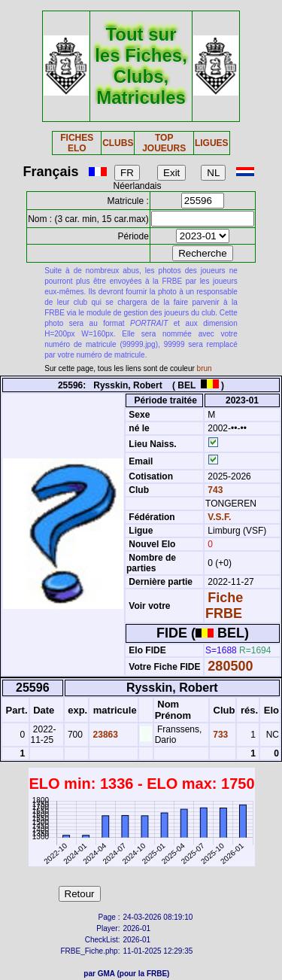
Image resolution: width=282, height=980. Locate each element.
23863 (104, 735)
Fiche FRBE (224, 606)
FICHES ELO (77, 143)
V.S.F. (219, 517)
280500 (230, 666)
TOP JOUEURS (164, 143)
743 (214, 490)
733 (219, 735)
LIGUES (212, 143)
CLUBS (118, 143)
